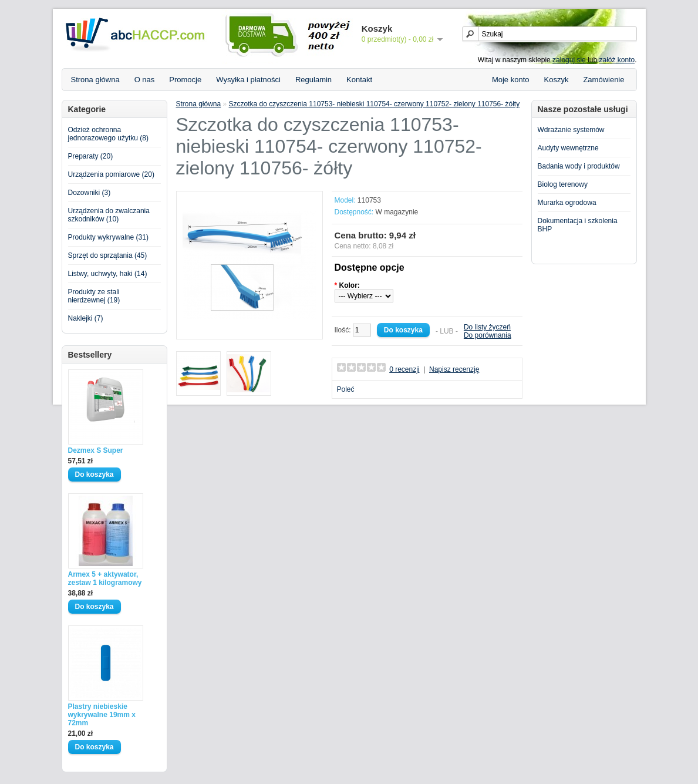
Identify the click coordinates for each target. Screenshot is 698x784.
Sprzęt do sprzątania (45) (108, 255)
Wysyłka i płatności (248, 80)
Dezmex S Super (96, 450)
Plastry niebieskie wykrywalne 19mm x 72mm (102, 715)
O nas (145, 80)
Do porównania (488, 335)
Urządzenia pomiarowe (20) (111, 174)
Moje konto (511, 80)
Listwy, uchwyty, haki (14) (108, 274)
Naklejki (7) (86, 318)
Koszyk (557, 80)
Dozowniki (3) (90, 193)
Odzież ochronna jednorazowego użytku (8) (108, 134)
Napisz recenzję (454, 369)
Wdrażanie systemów (571, 130)
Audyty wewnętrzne (568, 148)
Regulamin (313, 80)
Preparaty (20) (91, 156)
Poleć (346, 389)
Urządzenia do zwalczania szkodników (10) (109, 215)
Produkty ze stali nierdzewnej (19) (94, 296)
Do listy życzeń (487, 327)
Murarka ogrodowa (567, 203)
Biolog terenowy (563, 184)
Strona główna (95, 80)
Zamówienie (603, 80)
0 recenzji (404, 369)
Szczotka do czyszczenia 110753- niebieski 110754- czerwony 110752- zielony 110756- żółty (375, 104)
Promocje (185, 80)
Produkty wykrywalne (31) (108, 237)
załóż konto (617, 60)
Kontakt (359, 80)
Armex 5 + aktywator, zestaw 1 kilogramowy (105, 578)
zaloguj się (569, 60)
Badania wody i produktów (579, 166)
